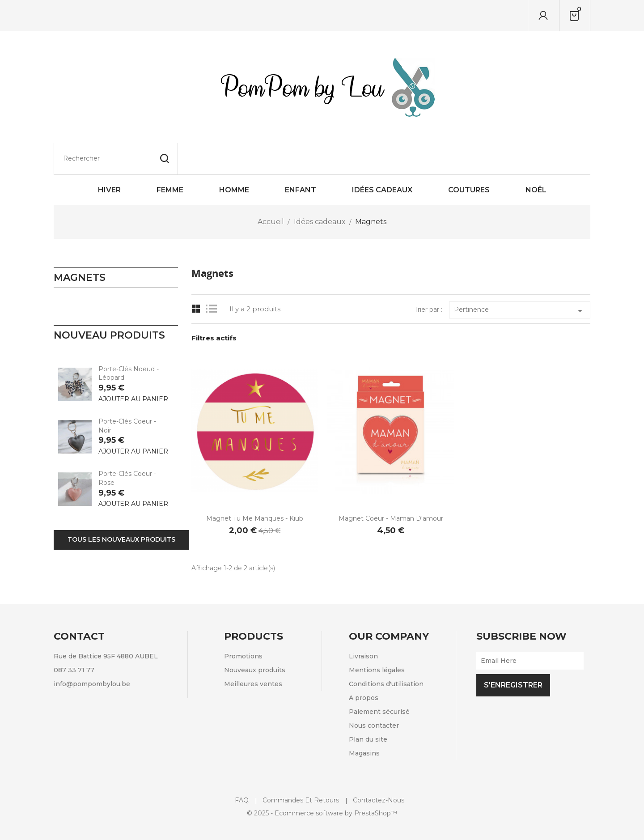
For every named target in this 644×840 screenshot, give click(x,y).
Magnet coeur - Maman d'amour (391, 487)
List (214, 278)
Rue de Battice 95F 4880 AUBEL (106, 625)
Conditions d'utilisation (386, 653)
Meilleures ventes (253, 653)
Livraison (363, 625)
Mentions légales (377, 639)
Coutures (469, 159)
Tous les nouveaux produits (121, 508)
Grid (196, 278)
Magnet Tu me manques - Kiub (255, 487)
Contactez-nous (379, 769)
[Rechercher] (116, 16)
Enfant (301, 159)
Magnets (80, 246)
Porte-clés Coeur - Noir (127, 395)
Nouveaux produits (255, 639)
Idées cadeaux (382, 159)
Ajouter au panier (133, 368)
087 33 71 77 (74, 639)
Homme (234, 159)
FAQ (242, 769)
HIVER (109, 159)
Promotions (243, 625)
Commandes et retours (301, 769)
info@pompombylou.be (92, 653)
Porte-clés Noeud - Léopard (129, 342)
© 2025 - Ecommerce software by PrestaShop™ (322, 782)
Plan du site (368, 708)
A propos (364, 666)
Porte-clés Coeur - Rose (127, 447)
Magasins (364, 722)
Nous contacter (374, 694)
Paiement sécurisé (379, 680)
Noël (536, 159)
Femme (170, 159)
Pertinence (520, 280)
